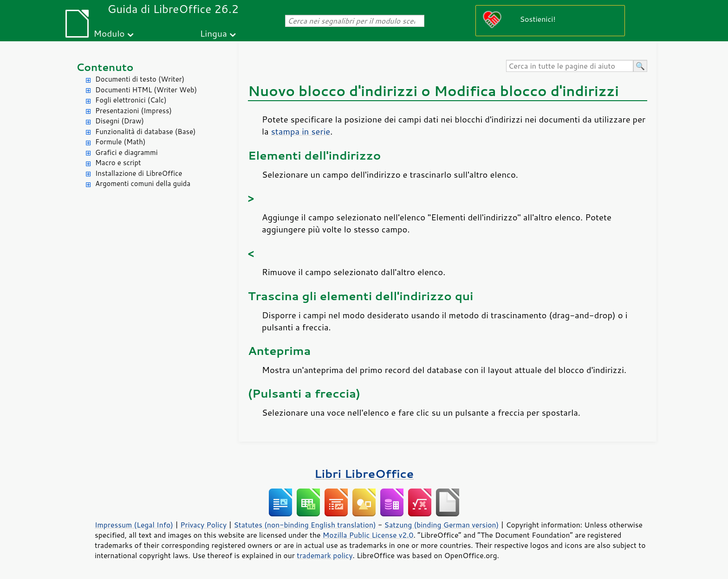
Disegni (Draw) (120, 121)
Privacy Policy (203, 525)
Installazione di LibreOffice (139, 173)
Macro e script (118, 163)
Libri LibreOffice (364, 473)
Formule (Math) (120, 142)
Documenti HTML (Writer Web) (146, 90)
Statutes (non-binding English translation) (305, 525)
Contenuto (105, 67)
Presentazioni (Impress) (133, 111)
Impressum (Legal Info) (134, 525)
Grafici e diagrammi (127, 152)
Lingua (214, 33)
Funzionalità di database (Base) (145, 132)
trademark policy (325, 555)
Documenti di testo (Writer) (140, 79)
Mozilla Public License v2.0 (368, 535)
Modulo (109, 33)
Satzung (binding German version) (442, 525)
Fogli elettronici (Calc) (131, 100)
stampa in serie (301, 131)
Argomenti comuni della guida (143, 183)
